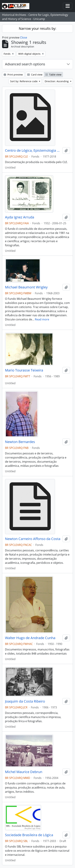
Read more (42, 319)
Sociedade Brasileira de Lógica (29, 835)
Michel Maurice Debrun (24, 772)
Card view (35, 75)
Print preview (13, 75)
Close (24, 37)
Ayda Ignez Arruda (20, 217)
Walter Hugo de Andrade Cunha (30, 638)
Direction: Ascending (57, 81)
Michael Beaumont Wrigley (26, 287)
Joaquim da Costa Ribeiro (25, 701)
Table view (53, 75)
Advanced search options (25, 64)
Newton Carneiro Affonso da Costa (33, 539)
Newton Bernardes (20, 442)
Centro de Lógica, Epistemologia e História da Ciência (33, 150)
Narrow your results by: (37, 28)
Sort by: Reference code (24, 81)
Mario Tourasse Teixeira (24, 370)
